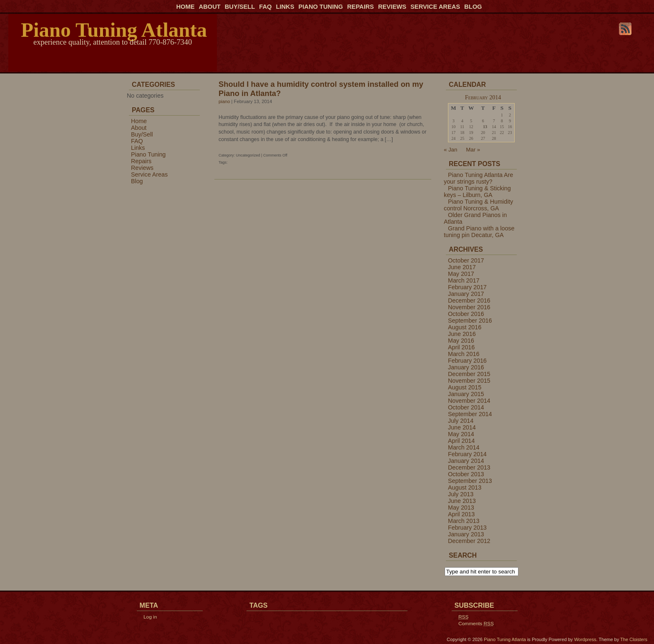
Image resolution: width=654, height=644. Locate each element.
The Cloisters (634, 639)
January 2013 (466, 534)
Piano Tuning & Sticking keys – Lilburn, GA (477, 192)
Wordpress (585, 639)
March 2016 (464, 354)
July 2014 (461, 421)
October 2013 (466, 474)
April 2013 (461, 514)
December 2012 (469, 541)
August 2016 (465, 327)
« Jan (450, 150)
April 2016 (461, 347)
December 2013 (469, 467)
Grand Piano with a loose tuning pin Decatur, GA (479, 232)
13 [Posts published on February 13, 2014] (485, 127)
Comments (476, 624)
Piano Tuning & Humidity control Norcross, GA (478, 205)
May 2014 (461, 434)
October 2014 (466, 407)
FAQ (265, 7)
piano (224, 101)
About (210, 7)
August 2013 (465, 487)
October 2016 (466, 314)
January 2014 (466, 461)
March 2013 (464, 521)
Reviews (392, 7)
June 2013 (462, 501)
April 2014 (461, 441)
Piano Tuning (321, 7)
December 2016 (469, 301)
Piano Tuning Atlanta (114, 30)
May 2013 (461, 508)
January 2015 (466, 394)
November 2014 (469, 401)
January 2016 (466, 367)
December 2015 (469, 374)
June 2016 (462, 334)
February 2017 (467, 287)
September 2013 (470, 481)
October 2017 (466, 260)
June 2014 (462, 427)
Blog (473, 7)
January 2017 (466, 294)
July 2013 (461, 494)
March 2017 (464, 280)
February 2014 (467, 454)
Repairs (360, 7)
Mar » (473, 150)
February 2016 (467, 361)
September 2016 (470, 321)
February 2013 (467, 528)
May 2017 (461, 274)
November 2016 (469, 307)
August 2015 (465, 387)
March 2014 (464, 447)
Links (285, 7)
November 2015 (469, 381)
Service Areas (435, 7)
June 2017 (462, 267)
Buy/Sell (240, 7)
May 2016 (461, 341)
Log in (150, 617)
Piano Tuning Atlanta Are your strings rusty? (478, 178)
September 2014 (470, 414)
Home (186, 7)
